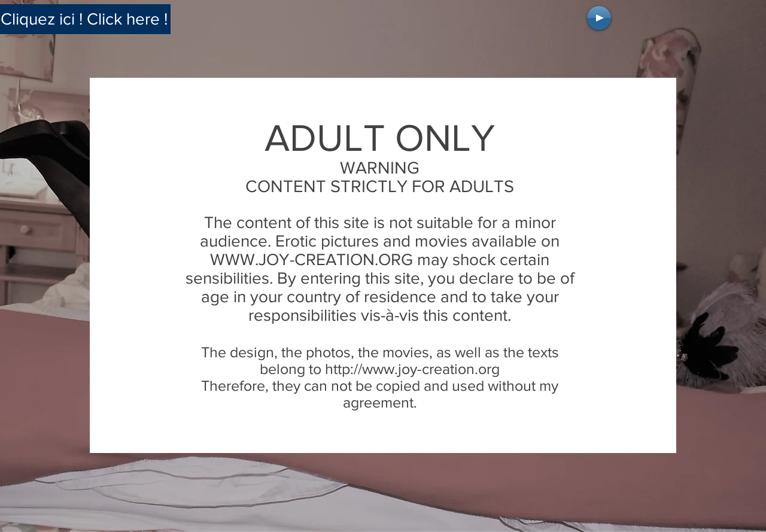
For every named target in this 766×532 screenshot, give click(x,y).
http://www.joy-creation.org (412, 369)
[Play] (599, 18)
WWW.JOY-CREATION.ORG (311, 259)
